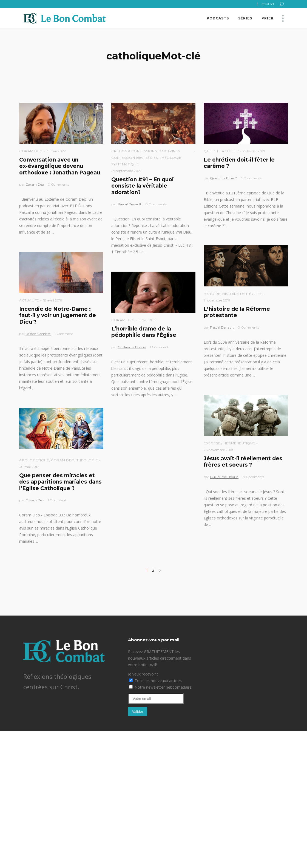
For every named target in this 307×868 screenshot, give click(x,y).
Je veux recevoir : (143, 674)
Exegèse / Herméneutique (229, 443)
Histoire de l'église (242, 294)
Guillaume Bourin (132, 347)
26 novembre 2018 (218, 450)
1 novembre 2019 (217, 300)
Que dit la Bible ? (221, 151)
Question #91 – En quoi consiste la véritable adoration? (143, 186)
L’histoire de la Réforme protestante (237, 312)
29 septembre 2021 (126, 171)
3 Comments (251, 178)
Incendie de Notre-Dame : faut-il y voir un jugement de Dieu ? (58, 315)
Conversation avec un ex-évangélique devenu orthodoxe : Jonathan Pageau (60, 166)
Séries (152, 158)
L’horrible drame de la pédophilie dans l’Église (144, 332)
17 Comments (253, 477)
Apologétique (34, 460)
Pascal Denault (130, 204)
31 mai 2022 (56, 151)
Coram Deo (31, 151)
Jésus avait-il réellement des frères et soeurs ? (243, 462)
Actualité (29, 300)
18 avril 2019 (53, 300)
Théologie (87, 460)
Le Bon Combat (38, 334)
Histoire (212, 294)
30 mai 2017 (29, 467)
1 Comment (64, 334)
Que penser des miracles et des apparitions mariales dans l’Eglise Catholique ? (60, 482)
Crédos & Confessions (134, 151)
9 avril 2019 (148, 320)
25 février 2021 (254, 151)
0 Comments (58, 184)
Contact (268, 4)
